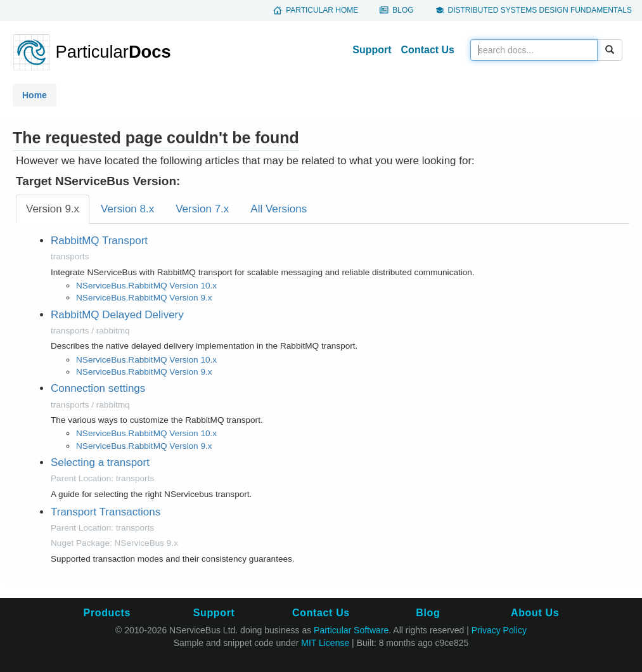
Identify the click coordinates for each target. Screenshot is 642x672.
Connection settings (98, 388)
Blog (403, 10)
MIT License (325, 643)
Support (372, 50)
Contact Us (428, 50)
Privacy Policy (499, 630)
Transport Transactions (106, 512)
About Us (535, 613)
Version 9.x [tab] (53, 209)
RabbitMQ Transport (99, 241)
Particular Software (351, 630)
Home (35, 95)
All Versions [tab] (279, 209)
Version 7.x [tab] (202, 209)
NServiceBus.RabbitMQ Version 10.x (146, 286)
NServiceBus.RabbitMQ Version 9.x (144, 298)
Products (107, 613)
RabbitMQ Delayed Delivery (117, 315)
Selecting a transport (100, 462)
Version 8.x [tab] (127, 209)
